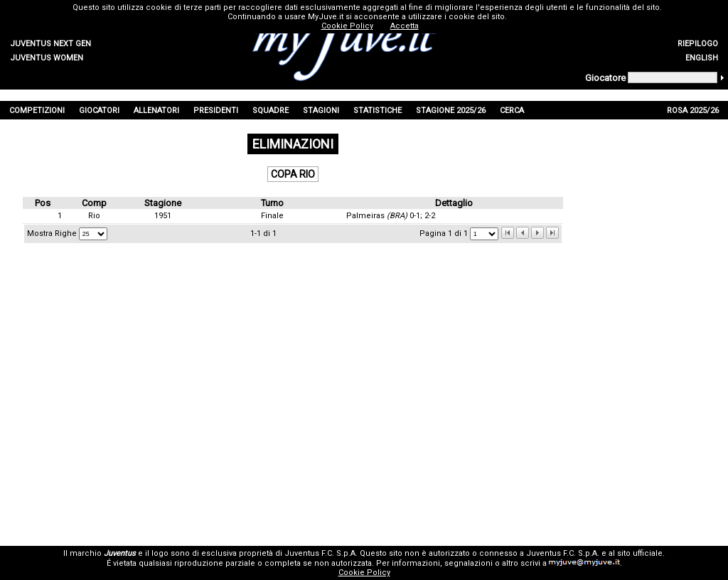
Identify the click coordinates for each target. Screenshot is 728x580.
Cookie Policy (364, 573)
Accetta (405, 26)
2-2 (430, 216)
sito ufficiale (640, 553)
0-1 (415, 216)
